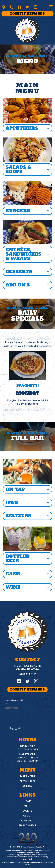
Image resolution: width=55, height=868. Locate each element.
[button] (4, 7)
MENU (28, 806)
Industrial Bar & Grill (13, 700)
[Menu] (51, 7)
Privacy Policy (8, 863)
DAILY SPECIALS (27, 781)
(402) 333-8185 (28, 674)
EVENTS (28, 811)
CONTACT (27, 821)
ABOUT (28, 816)
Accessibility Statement (25, 863)
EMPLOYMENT (28, 825)
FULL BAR (27, 786)
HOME (28, 801)
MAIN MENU (27, 776)
